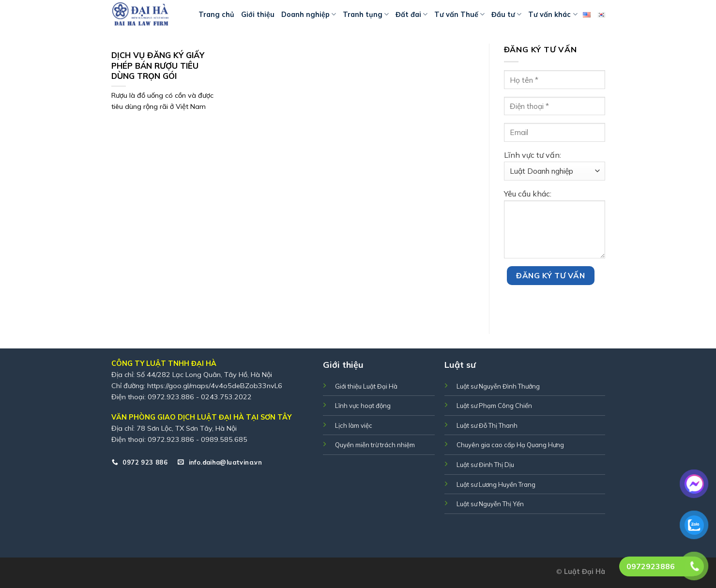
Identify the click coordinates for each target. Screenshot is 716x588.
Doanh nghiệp (309, 14)
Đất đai (411, 14)
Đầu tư (506, 14)
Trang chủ (216, 15)
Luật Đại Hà (585, 572)
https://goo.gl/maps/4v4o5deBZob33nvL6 (215, 386)
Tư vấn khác (553, 14)
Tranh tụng (366, 14)
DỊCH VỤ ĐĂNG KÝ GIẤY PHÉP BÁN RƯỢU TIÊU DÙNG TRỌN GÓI (158, 65)
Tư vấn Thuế (459, 14)
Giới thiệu (258, 15)
